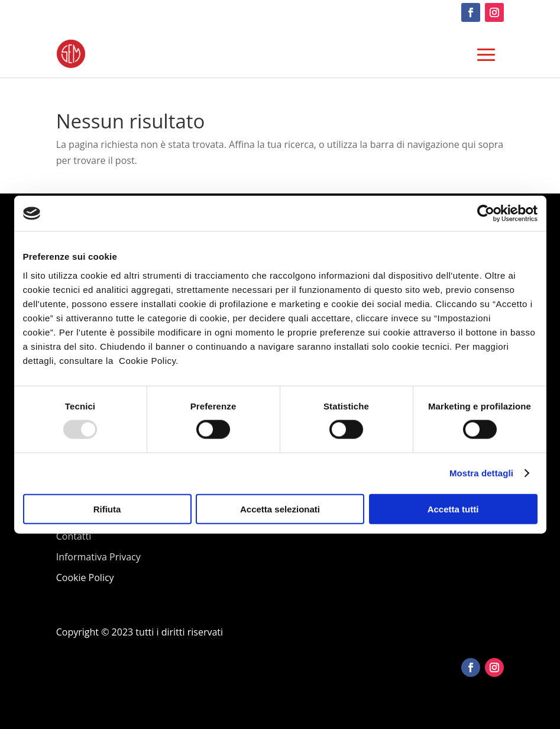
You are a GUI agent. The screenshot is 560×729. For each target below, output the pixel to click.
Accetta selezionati (280, 509)
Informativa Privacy (98, 557)
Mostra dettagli (481, 473)
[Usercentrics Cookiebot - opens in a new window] (486, 214)
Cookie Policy (85, 578)
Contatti (74, 536)
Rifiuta (107, 509)
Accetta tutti (453, 509)
